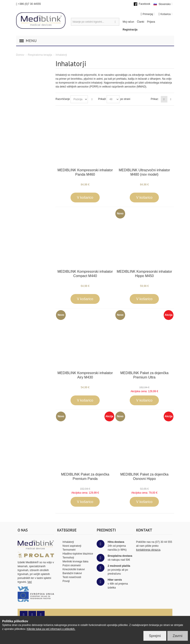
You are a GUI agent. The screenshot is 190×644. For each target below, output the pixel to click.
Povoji (66, 581)
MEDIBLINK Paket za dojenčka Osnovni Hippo (144, 477)
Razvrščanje (63, 99)
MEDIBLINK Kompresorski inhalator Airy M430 (85, 375)
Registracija (130, 30)
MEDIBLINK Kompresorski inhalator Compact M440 (85, 274)
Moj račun (129, 22)
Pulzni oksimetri (72, 565)
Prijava (151, 22)
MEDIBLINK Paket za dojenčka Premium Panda (85, 477)
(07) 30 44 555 (164, 542)
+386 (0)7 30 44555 (29, 4)
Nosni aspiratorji (72, 546)
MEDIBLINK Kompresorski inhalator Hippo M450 (144, 274)
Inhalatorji (68, 542)
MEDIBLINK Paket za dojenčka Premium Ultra (144, 375)
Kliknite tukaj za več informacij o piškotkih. (51, 629)
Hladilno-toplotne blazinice (78, 554)
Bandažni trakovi (72, 573)
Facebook (145, 4)
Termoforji (68, 558)
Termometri (69, 550)
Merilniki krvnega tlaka (75, 562)
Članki (140, 22)
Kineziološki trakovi (74, 569)
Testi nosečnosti (72, 577)
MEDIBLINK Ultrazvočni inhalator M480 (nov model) (145, 172)
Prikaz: (155, 99)
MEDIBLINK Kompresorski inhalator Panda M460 (85, 172)
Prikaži (102, 99)
